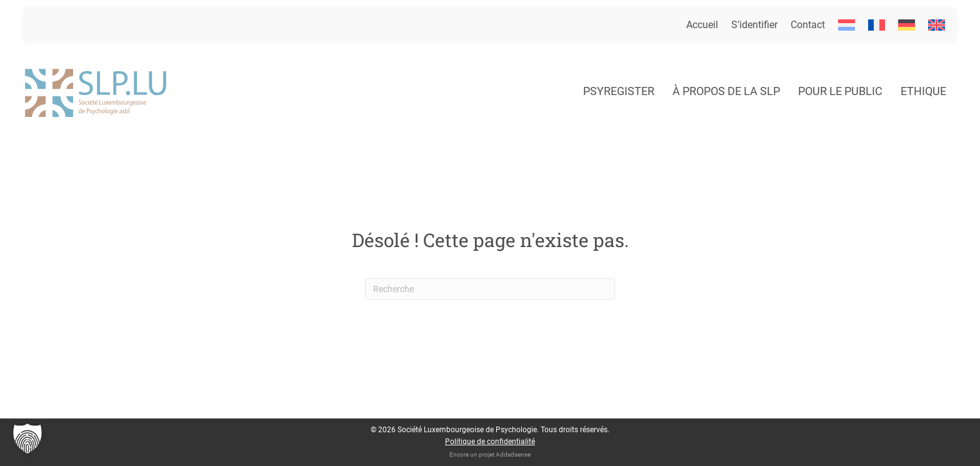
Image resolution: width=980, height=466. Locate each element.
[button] (27, 438)
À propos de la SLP (726, 91)
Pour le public (840, 91)
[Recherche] (490, 289)
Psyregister (619, 91)
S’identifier (754, 25)
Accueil (702, 25)
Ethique (923, 91)
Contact (808, 25)
